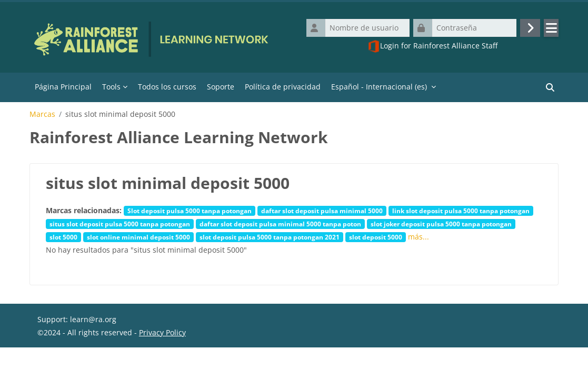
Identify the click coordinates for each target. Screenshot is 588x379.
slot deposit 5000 (376, 237)
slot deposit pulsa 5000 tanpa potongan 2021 (270, 237)
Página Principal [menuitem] (63, 87)
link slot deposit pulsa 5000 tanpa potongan (461, 211)
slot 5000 (63, 237)
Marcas (42, 114)
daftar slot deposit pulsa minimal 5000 (322, 211)
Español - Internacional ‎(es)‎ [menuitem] (379, 87)
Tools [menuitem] (111, 87)
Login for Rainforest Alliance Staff (432, 46)
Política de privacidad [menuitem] (283, 87)
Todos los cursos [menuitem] (167, 87)
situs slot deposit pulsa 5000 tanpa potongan (120, 224)
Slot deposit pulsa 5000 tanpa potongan (190, 211)
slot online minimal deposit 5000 (138, 237)
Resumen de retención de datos (94, 366)
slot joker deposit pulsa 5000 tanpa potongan (441, 224)
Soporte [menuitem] (221, 87)
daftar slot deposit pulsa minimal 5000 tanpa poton (280, 224)
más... (418, 237)
